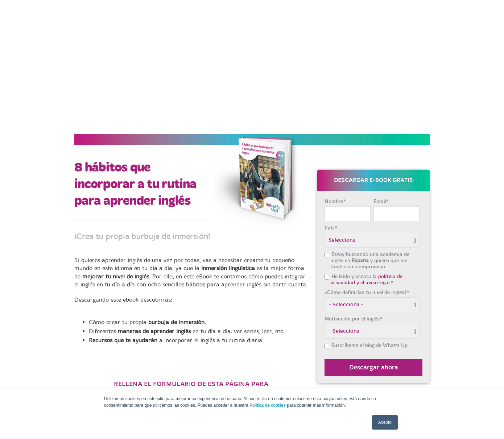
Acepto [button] (385, 422)
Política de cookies (268, 405)
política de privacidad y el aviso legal (366, 196)
